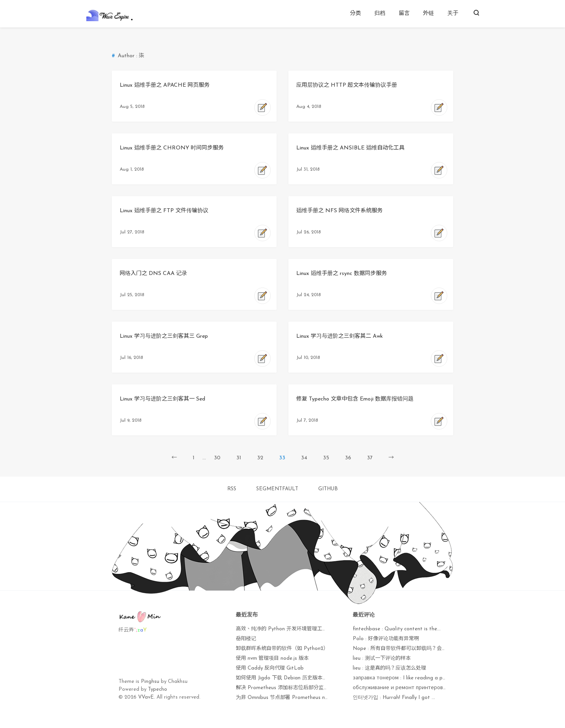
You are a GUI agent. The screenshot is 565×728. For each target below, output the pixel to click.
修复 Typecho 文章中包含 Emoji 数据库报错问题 (355, 399)
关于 (453, 14)
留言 (404, 14)
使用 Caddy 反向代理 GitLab (270, 668)
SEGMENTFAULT (277, 489)
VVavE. (147, 697)
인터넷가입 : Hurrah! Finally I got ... (394, 698)
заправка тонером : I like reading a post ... (404, 678)
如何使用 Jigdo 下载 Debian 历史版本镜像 (284, 678)
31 (239, 458)
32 (260, 458)
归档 (380, 14)
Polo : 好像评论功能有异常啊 (386, 639)
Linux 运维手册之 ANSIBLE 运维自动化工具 (350, 148)
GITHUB (328, 489)
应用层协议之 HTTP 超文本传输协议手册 (347, 85)
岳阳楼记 (246, 639)
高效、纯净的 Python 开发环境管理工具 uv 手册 (291, 629)
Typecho (158, 689)
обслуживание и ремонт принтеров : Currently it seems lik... (426, 688)
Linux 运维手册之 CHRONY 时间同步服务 (172, 148)
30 (217, 458)
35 (326, 458)
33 (282, 458)
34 (304, 458)
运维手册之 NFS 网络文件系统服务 (339, 211)
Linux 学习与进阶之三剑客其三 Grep (164, 336)
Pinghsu (150, 682)
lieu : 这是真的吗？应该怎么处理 (389, 668)
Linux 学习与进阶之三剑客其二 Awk (340, 336)
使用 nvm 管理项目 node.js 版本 (272, 658)
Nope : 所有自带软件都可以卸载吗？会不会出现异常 (413, 649)
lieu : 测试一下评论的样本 (382, 658)
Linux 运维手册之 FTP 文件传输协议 (164, 211)
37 (370, 458)
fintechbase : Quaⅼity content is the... (397, 629)
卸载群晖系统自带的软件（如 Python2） (282, 649)
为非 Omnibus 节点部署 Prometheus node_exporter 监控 (302, 698)
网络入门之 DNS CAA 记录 (153, 274)
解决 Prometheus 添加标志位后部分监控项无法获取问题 (300, 688)
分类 (355, 14)
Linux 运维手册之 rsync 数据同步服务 (342, 274)
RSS (232, 489)
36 (348, 458)
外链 (428, 14)
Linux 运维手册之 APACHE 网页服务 (165, 85)
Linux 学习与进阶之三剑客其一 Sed (162, 399)
